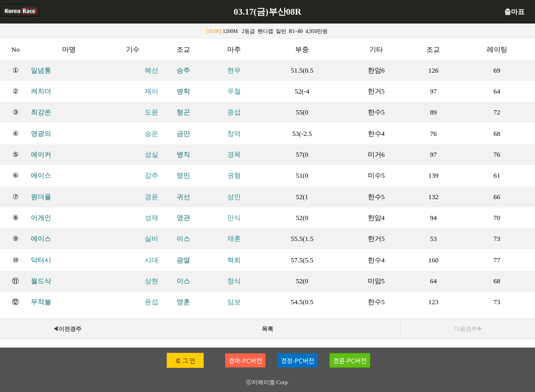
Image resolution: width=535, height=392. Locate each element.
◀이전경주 (67, 329)
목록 (267, 329)
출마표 (514, 12)
